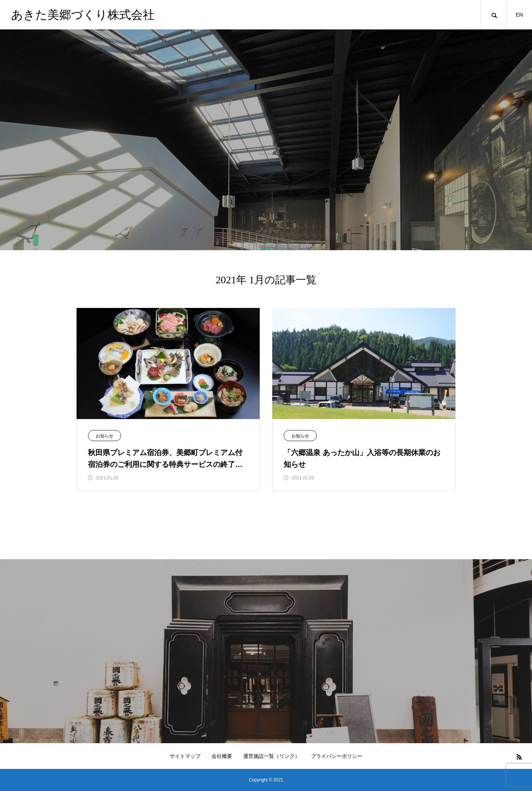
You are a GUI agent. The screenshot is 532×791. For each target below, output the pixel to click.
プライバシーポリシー (337, 756)
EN (519, 15)
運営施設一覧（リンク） (272, 756)
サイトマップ (185, 756)
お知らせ (104, 436)
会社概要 (222, 756)
